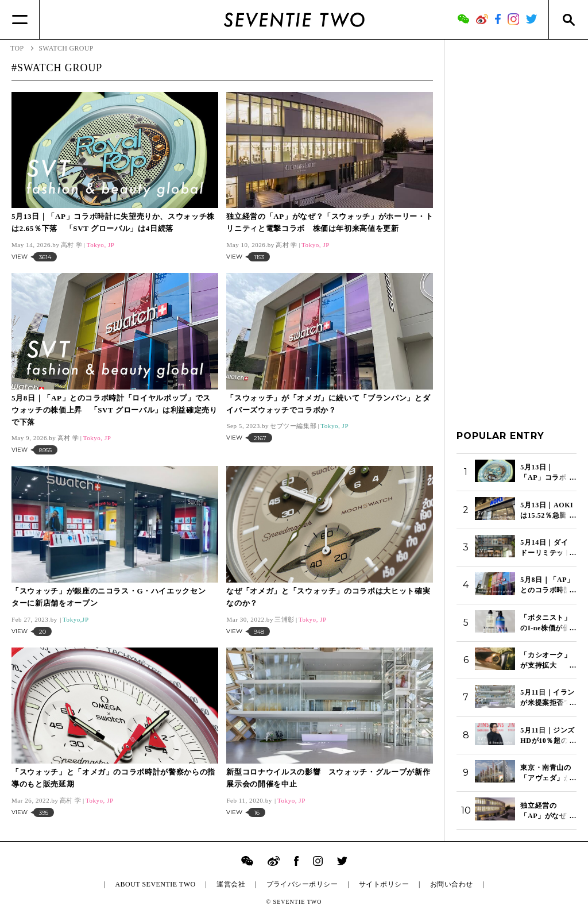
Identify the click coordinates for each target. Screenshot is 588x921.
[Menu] (20, 20)
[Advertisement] (517, 223)
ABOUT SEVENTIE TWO (155, 884)
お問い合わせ (452, 884)
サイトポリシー (384, 884)
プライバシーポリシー (302, 884)
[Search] (568, 20)
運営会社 (231, 884)
